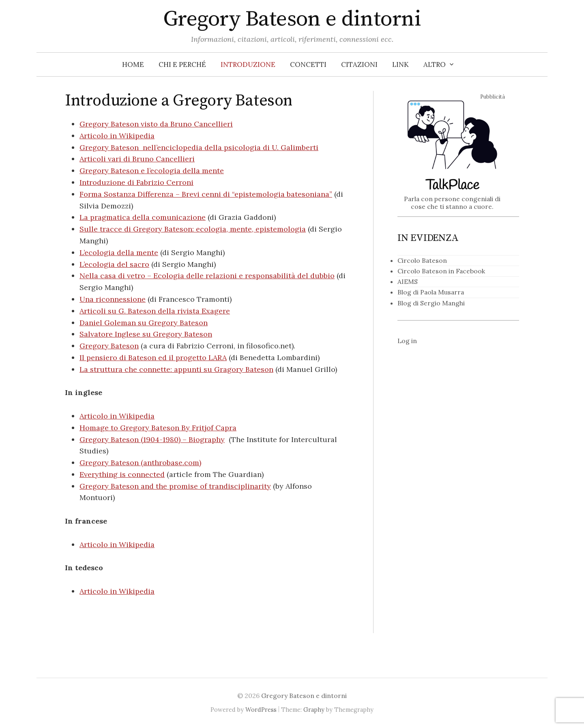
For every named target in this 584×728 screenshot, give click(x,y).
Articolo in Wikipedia (117, 136)
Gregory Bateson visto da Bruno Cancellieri (156, 124)
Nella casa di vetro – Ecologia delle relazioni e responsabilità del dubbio (207, 276)
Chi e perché (182, 64)
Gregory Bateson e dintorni (292, 19)
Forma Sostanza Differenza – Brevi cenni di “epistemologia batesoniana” (206, 194)
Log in (407, 341)
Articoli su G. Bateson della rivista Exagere (155, 311)
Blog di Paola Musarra (431, 292)
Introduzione (248, 64)
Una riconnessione (113, 299)
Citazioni (359, 64)
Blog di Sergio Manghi (431, 303)
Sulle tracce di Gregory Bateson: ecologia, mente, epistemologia (193, 229)
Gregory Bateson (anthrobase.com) (140, 463)
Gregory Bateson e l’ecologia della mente (152, 171)
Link (400, 64)
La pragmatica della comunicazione (143, 217)
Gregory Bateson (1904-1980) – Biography (152, 439)
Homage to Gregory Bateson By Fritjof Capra (158, 428)
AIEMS (408, 281)
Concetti (308, 64)
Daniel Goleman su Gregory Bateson (144, 323)
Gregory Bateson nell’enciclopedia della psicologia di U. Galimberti (199, 147)
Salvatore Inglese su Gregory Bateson (146, 334)
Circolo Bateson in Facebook (441, 271)
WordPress (261, 710)
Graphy (314, 710)
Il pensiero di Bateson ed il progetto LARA (153, 358)
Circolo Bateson (422, 260)
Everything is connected (122, 474)
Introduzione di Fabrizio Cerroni (136, 182)
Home (133, 64)
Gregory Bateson (109, 346)
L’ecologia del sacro (114, 264)
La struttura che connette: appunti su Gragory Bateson (176, 369)
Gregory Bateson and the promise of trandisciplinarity (175, 486)
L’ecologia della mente (119, 252)
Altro (435, 64)
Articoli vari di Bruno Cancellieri (137, 159)
